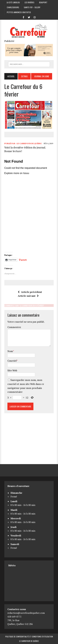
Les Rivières (29, 2)
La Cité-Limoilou (13, 2)
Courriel (12, 361)
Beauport (43, 2)
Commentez (14, 327)
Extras (24, 76)
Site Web (12, 370)
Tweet (23, 259)
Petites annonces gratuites (19, 12)
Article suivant (28, 296)
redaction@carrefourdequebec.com (26, 613)
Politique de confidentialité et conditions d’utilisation (29, 637)
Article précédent (30, 292)
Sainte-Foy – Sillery (32, 7)
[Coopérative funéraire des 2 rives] (29, 54)
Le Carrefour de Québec (29, 143)
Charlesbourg (13, 7)
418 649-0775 (14, 617)
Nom (10, 351)
